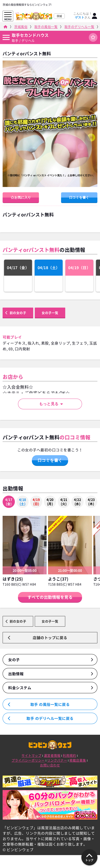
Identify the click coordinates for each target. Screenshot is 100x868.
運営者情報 (52, 755)
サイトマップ (31, 755)
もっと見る (51, 404)
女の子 (14, 660)
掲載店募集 (78, 760)
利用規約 (69, 755)
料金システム (20, 688)
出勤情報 (16, 674)
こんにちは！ (83, 16)
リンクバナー (57, 760)
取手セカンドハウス (30, 35)
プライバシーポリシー (28, 760)
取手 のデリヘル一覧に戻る (50, 718)
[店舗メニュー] (6, 37)
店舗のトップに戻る (50, 638)
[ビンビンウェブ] (5, 27)
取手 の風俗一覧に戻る (50, 704)
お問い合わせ (50, 765)
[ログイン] (95, 16)
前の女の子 (18, 313)
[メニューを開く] (8, 15)
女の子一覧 (50, 313)
